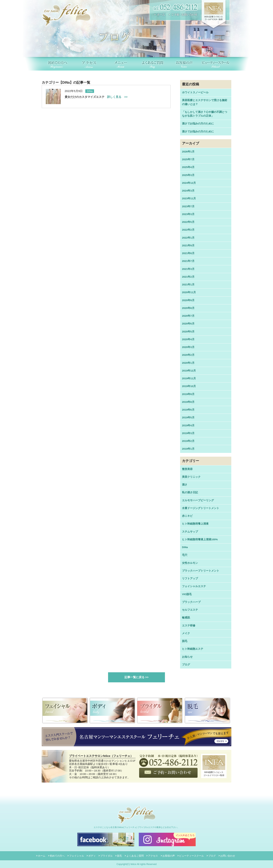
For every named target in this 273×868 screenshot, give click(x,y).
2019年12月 (189, 371)
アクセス (153, 856)
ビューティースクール (191, 856)
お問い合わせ (228, 856)
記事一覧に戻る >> (137, 677)
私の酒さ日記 (190, 492)
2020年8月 (188, 308)
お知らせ (187, 657)
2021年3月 (188, 269)
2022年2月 (188, 230)
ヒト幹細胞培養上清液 (195, 524)
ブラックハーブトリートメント (201, 571)
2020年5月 (188, 332)
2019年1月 (188, 449)
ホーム (42, 856)
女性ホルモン (190, 563)
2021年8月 (188, 253)
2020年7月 (188, 316)
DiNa (185, 547)
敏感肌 (186, 618)
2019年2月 (188, 441)
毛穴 (185, 555)
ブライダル (106, 856)
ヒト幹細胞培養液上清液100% (200, 539)
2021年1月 (188, 285)
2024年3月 (188, 191)
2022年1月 (188, 238)
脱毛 (185, 641)
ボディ (92, 856)
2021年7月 (188, 261)
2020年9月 (188, 300)
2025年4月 (188, 167)
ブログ (186, 665)
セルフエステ (190, 610)
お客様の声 (169, 856)
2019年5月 (188, 418)
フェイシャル (77, 856)
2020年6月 (188, 324)
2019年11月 (189, 378)
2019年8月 (188, 402)
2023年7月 (188, 206)
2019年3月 (188, 433)
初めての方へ (57, 856)
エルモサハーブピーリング (198, 500)
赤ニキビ (187, 516)
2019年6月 (188, 410)
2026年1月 (188, 152)
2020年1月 (188, 363)
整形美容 (187, 469)
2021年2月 (188, 277)
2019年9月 (188, 394)
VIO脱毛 (187, 594)
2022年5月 (188, 222)
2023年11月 (189, 198)
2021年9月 (188, 245)
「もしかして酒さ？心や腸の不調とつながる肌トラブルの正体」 (205, 114)
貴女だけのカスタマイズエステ (96, 97)
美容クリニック (191, 477)
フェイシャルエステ (194, 586)
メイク (186, 633)
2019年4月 (188, 425)
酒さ (185, 485)
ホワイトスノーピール (195, 92)
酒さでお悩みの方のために (198, 124)
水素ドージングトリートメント (201, 508)
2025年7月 (188, 159)
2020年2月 (188, 355)
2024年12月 (189, 183)
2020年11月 (189, 292)
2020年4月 (188, 339)
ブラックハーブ (191, 602)
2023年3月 (188, 214)
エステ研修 (189, 626)
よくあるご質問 (135, 856)
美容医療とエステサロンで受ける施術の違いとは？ (205, 102)
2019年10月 (189, 386)
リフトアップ (190, 579)
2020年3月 (188, 347)
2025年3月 (188, 175)
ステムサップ (190, 532)
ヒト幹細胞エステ (193, 649)
